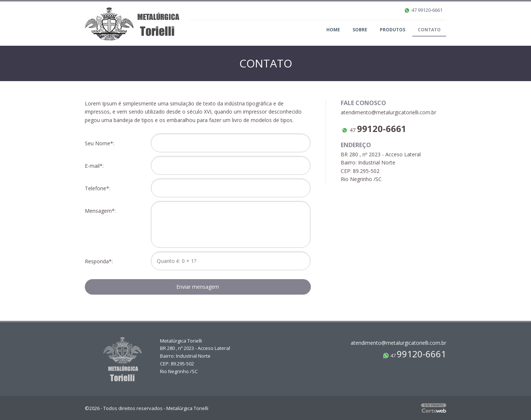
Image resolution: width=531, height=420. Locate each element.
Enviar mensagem (198, 287)
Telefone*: (99, 188)
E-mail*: (96, 166)
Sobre (360, 30)
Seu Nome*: (101, 143)
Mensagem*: (102, 211)
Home (333, 30)
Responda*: (100, 261)
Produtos (393, 30)
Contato (429, 30)
